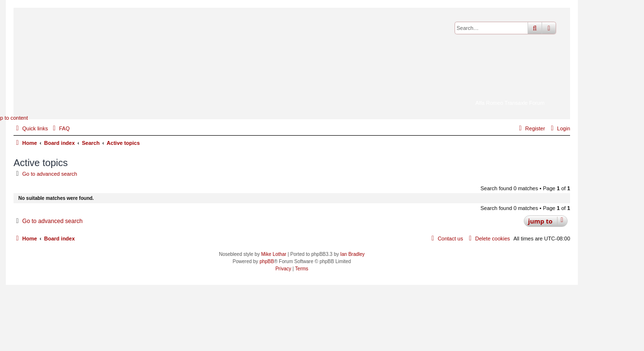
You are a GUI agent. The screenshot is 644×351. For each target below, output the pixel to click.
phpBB (267, 261)
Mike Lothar (273, 254)
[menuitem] (60, 128)
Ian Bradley (352, 254)
